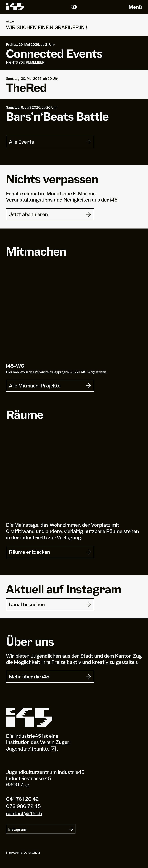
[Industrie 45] (29, 718)
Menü (135, 7)
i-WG (15, 366)
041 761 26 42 (22, 799)
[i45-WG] (74, 315)
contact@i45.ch (24, 813)
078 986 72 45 (23, 806)
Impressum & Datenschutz (23, 852)
